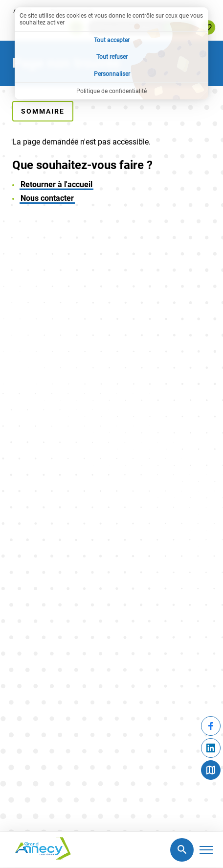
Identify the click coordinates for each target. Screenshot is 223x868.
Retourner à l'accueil (56, 184)
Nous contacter (47, 198)
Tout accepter (112, 40)
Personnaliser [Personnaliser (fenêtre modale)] (112, 74)
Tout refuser (112, 57)
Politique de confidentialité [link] (111, 91)
